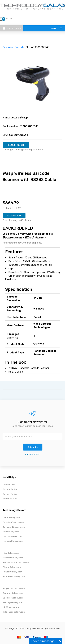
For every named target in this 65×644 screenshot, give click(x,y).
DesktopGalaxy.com (13, 522)
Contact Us (9, 485)
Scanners (8, 47)
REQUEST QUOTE (16, 145)
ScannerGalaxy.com (13, 593)
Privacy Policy (10, 489)
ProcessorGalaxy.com (14, 576)
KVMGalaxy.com (11, 532)
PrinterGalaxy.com (12, 572)
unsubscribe (32, 454)
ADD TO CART (14, 215)
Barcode (19, 47)
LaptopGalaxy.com (12, 536)
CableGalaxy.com (11, 518)
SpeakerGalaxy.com (13, 598)
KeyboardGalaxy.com (14, 527)
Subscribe (33, 447)
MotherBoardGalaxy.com (16, 562)
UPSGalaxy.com (11, 607)
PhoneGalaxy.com (12, 567)
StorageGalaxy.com (13, 602)
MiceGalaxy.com (11, 553)
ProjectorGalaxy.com (14, 588)
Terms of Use (10, 499)
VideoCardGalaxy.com (14, 612)
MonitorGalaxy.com (13, 558)
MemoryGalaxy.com (13, 541)
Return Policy (10, 494)
